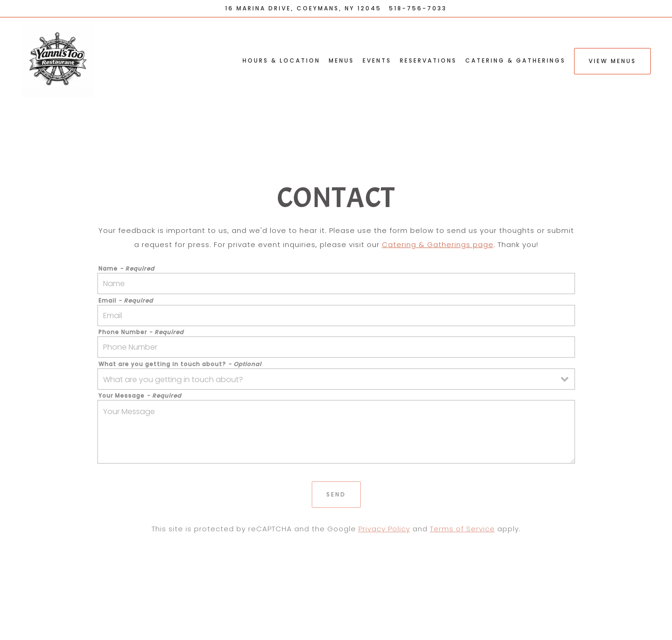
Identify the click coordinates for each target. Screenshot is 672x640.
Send (336, 494)
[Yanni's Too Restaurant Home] (65, 61)
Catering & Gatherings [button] (515, 60)
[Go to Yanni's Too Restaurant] (303, 8)
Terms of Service (462, 529)
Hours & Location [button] (281, 60)
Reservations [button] (428, 60)
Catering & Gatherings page (438, 244)
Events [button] (377, 60)
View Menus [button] (612, 61)
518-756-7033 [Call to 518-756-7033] (418, 8)
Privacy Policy (384, 529)
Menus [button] (341, 60)
